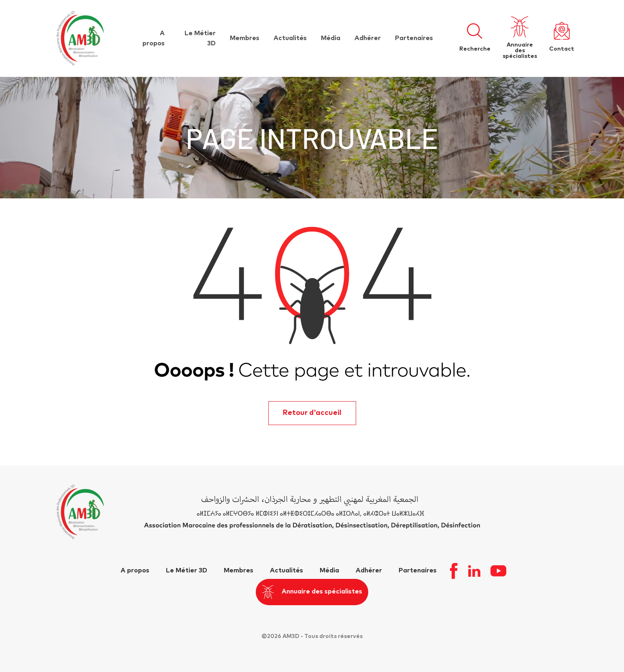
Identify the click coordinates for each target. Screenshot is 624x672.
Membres (245, 38)
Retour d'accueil (312, 413)
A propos (135, 570)
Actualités (290, 38)
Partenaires (414, 38)
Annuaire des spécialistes (312, 592)
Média (331, 38)
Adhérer (368, 38)
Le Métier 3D (187, 570)
